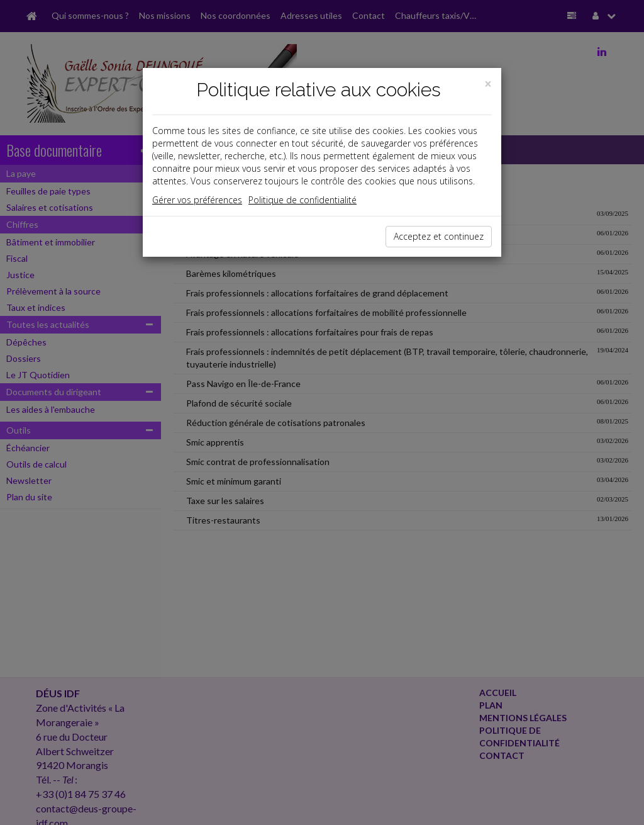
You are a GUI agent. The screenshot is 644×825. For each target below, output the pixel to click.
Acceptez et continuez (439, 236)
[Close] (488, 84)
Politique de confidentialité (303, 200)
